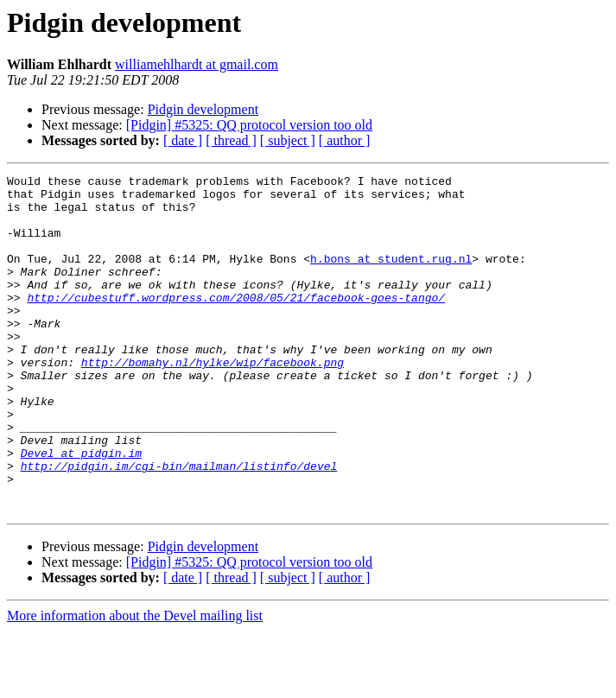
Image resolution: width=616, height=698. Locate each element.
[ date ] (183, 140)
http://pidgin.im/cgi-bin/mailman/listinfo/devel (179, 525)
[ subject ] (288, 140)
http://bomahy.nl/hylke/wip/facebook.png (213, 401)
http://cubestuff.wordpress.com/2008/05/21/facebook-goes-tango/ (236, 323)
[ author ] (345, 140)
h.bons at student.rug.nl (391, 276)
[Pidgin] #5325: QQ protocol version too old (249, 125)
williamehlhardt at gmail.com (197, 64)
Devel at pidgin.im (81, 510)
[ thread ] (231, 140)
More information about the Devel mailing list (135, 683)
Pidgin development (203, 109)
